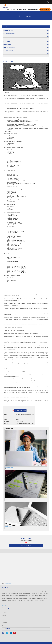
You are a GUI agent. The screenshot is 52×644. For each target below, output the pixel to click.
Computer (26, 39)
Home (8, 9)
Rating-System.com (8, 583)
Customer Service (26, 45)
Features (4, 616)
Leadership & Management (26, 33)
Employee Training (21, 9)
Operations (26, 53)
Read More (4, 605)
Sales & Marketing (26, 42)
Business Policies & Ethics (26, 56)
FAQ (3, 619)
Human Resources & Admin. (26, 47)
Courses (13, 9)
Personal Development (33, 9)
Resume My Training (45, 9)
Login (37, 2)
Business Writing (8, 526)
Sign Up (44, 2)
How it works (5, 622)
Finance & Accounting (26, 50)
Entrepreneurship (26, 36)
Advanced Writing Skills (10, 499)
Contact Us (4, 626)
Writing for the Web (9, 467)
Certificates (4, 612)
